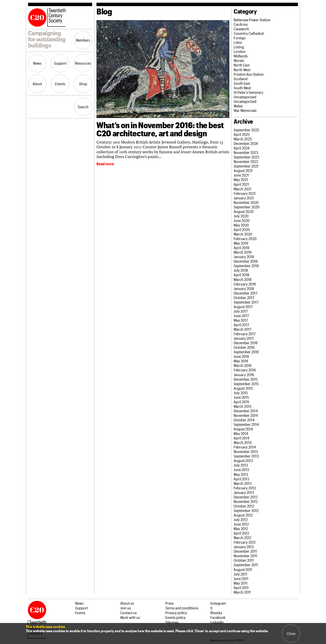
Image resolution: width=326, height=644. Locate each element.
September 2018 (246, 266)
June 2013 (241, 469)
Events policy (175, 617)
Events (60, 84)
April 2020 (242, 229)
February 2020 (245, 238)
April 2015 (241, 402)
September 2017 (246, 302)
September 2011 (246, 565)
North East (242, 65)
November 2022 (246, 161)
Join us (126, 608)
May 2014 (241, 433)
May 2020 (241, 225)
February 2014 (245, 447)
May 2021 (241, 179)
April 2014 (241, 438)
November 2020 (246, 202)
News (37, 63)
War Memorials (245, 110)
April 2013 (241, 479)
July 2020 (241, 216)
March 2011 (242, 592)
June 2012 (241, 524)
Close (291, 633)
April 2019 (241, 248)
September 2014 (246, 424)
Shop (83, 84)
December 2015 (246, 379)
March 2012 (242, 538)
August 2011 (243, 569)
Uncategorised (245, 97)
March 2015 (243, 406)
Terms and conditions (182, 608)
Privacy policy (176, 613)
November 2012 (246, 501)
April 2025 (242, 134)
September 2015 (246, 384)
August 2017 (243, 307)
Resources (83, 63)
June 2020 (242, 220)
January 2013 (244, 492)
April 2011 (241, 587)
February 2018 (245, 284)
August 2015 (243, 388)
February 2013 (245, 488)
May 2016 (241, 361)
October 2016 (244, 347)
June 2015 (241, 397)
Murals (239, 60)
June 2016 (241, 356)
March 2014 (243, 442)
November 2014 (246, 415)
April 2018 (241, 275)
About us (127, 603)
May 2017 (241, 320)
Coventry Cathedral (249, 33)
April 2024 (242, 148)
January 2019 (244, 257)
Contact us (128, 613)
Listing (239, 47)
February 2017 (245, 334)
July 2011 (240, 574)
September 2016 (246, 352)
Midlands (241, 56)
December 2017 (246, 293)
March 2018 (243, 279)
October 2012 (244, 506)
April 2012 (241, 533)
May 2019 (241, 243)
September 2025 (246, 130)
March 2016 (243, 365)
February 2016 (245, 370)
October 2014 (244, 420)
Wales (238, 106)
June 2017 (241, 316)
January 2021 (244, 198)
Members (83, 40)
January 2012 (244, 547)
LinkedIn (217, 622)
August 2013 (243, 460)
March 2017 (242, 329)
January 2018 (244, 288)
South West (242, 88)
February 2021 (245, 193)
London (240, 51)
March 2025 (243, 139)
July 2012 (241, 519)
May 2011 (241, 583)
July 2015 (241, 393)
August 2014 (243, 429)
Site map (172, 622)
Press (169, 603)
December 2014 (246, 411)
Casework (241, 29)
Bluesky (216, 613)
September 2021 (246, 166)
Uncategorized (245, 101)
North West (242, 70)
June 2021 (241, 175)
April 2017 (241, 325)
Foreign (240, 38)
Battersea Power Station (252, 20)
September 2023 (246, 157)
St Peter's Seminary (248, 92)
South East (242, 83)
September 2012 (246, 510)
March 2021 (242, 189)
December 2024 (246, 143)
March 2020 (243, 234)
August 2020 (244, 211)
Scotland (241, 79)
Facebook (218, 617)
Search (83, 107)
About (37, 84)
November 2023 (246, 152)
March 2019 (243, 252)
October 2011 (244, 560)
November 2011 (245, 556)
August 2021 (243, 170)
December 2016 (246, 343)
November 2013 (246, 451)
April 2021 (241, 184)
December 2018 (246, 261)
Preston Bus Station (249, 74)
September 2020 (247, 207)
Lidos (238, 42)
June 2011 (241, 578)
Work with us (130, 617)
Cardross (241, 24)
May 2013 (241, 474)
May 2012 (241, 528)
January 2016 (244, 375)
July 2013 (241, 465)
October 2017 (244, 297)
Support (60, 63)
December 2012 (246, 497)
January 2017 (244, 338)
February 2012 (245, 542)
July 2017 (241, 311)
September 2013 (246, 456)
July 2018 (241, 270)
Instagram (218, 603)
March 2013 (243, 483)
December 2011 (245, 551)
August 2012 (243, 515)
